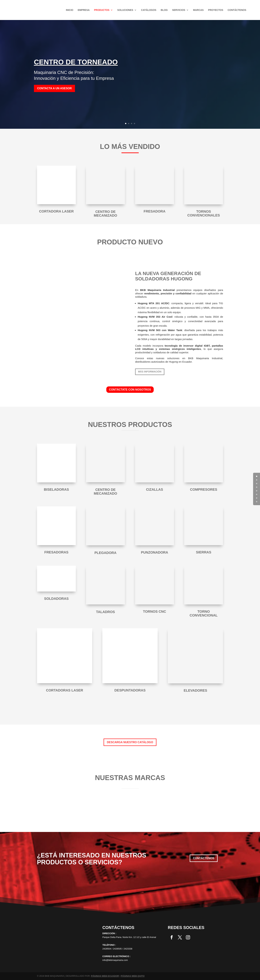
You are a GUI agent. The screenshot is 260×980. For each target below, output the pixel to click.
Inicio (70, 10)
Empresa (84, 10)
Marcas (198, 10)
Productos (102, 10)
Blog (164, 10)
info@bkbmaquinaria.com (115, 960)
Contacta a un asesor (55, 88)
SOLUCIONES (125, 10)
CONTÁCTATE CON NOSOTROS (130, 390)
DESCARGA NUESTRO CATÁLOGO (130, 742)
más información (150, 372)
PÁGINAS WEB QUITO (133, 976)
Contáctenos (237, 10)
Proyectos (216, 10)
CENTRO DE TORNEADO (76, 62)
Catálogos (149, 10)
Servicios (179, 10)
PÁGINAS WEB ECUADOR (105, 976)
